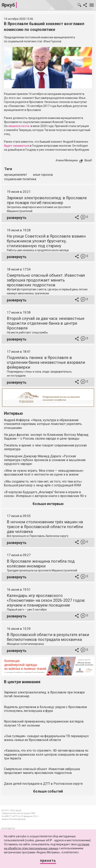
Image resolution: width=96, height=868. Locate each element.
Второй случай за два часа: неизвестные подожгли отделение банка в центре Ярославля (46, 323)
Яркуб (8, 5)
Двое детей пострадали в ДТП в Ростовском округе (43, 784)
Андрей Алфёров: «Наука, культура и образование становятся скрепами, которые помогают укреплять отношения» (43, 424)
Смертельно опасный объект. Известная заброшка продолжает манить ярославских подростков (46, 280)
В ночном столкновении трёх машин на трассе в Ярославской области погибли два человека (45, 527)
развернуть (17, 218)
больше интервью (48, 504)
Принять (48, 860)
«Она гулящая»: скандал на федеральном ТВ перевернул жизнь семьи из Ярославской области (46, 738)
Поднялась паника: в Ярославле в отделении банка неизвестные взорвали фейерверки (46, 362)
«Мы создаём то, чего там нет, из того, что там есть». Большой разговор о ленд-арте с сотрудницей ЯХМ (43, 483)
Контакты (8, 829)
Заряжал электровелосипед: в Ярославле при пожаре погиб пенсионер (47, 200)
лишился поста (19, 126)
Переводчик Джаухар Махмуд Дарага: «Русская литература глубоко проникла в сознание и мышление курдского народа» (45, 460)
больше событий (48, 791)
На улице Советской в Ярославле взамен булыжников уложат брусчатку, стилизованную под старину (46, 241)
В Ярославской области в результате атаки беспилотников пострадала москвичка (48, 637)
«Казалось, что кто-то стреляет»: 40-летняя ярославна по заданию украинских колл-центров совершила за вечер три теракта (46, 754)
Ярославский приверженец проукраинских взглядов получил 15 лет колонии (44, 723)
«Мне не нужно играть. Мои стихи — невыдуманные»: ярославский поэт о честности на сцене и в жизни (44, 473)
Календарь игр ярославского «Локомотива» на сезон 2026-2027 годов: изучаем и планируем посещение (46, 600)
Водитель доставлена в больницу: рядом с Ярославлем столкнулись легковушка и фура (45, 709)
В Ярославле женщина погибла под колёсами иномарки (41, 564)
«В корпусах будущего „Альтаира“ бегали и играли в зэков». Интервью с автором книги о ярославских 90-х (45, 494)
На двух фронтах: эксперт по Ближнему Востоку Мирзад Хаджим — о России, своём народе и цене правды (46, 437)
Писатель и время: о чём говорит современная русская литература (45, 447)
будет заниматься (17, 146)
